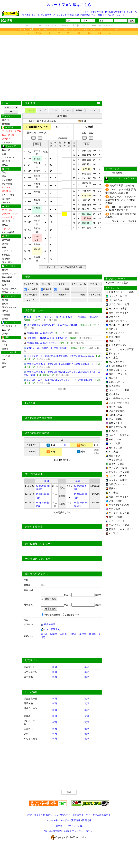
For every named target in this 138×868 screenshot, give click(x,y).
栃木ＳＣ (113, 329)
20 (59, 33)
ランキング (61, 15)
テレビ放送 (7, 180)
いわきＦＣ (114, 317)
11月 (101, 29)
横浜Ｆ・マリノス (118, 374)
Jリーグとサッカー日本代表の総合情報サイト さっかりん (110, 12)
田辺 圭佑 (87, 174)
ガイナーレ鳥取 (117, 464)
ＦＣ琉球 (113, 533)
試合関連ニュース (35, 310)
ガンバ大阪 (114, 443)
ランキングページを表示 (124, 221)
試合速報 (26, 15)
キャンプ (6, 202)
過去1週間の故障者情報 (38, 418)
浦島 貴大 (87, 160)
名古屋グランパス (118, 427)
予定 (117, 29)
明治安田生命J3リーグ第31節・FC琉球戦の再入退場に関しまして (61, 364)
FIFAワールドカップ (102, 25)
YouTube (62, 295)
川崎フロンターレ (118, 370)
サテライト (51, 25)
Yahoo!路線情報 (52, 615)
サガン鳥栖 (114, 509)
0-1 (66, 445)
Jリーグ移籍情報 (114, 173)
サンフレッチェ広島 (119, 472)
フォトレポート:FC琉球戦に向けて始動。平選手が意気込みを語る (61, 356)
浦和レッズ (114, 341)
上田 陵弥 (87, 218)
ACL (85, 25)
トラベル (107, 15)
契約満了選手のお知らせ (122, 185)
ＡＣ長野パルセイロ (119, 398)
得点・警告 (7, 262)
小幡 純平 (87, 191)
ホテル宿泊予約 (52, 629)
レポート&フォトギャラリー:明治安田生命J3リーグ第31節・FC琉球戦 (63, 317)
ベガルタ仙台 (116, 300)
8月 (79, 29)
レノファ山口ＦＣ (118, 476)
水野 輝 (87, 169)
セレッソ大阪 (116, 448)
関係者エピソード (10, 292)
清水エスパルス (117, 415)
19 (49, 33)
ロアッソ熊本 (116, 517)
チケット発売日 (34, 527)
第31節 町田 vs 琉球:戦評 (40, 333)
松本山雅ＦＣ (116, 394)
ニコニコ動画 (79, 295)
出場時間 (6, 259)
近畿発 (73, 634)
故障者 (71, 15)
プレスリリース (48, 15)
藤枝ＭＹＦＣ (116, 423)
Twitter (46, 295)
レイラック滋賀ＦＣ (119, 435)
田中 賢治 (87, 228)
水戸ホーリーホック (119, 325)
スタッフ (6, 285)
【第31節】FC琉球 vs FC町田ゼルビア (47, 338)
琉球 (78, 481)
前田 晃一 (87, 164)
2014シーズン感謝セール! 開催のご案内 (47, 348)
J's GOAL (30, 403)
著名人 (5, 165)
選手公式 (6, 161)
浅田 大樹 (87, 151)
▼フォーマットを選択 (117, 283)
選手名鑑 (6, 240)
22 (79, 33)
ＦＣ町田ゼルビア (118, 366)
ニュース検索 (62, 290)
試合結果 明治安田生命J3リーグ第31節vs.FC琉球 (52, 325)
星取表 (5, 319)
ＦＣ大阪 (113, 452)
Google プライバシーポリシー (79, 831)
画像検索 (46, 290)
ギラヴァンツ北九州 (119, 505)
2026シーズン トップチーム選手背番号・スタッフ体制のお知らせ (121, 200)
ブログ (5, 334)
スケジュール (118, 15)
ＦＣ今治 (113, 493)
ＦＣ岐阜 (113, 431)
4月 (52, 29)
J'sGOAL (93, 111)
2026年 (22, 29)
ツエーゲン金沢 (117, 411)
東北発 (44, 634)
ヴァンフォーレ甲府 (119, 390)
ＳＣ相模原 (114, 386)
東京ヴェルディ (117, 362)
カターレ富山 (116, 407)
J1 (27, 25)
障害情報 (87, 820)
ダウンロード (8, 356)
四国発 (93, 634)
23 (89, 33)
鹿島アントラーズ (118, 321)
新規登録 (6, 124)
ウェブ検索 (31, 290)
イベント (6, 345)
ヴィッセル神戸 (117, 460)
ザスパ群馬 (114, 337)
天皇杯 (76, 25)
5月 (59, 29)
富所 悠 (87, 200)
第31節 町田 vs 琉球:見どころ (42, 343)
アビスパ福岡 (116, 501)
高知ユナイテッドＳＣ (120, 497)
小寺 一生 (87, 195)
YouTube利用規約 (53, 831)
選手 (4, 367)
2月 (39, 29)
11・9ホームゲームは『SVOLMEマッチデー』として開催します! (60, 380)
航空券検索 (50, 624)
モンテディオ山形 (118, 309)
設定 (30, 815)
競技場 (5, 270)
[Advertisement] (69, 68)
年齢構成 (6, 281)
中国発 (83, 634)
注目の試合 (85, 15)
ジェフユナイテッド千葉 (121, 349)
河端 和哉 (87, 155)
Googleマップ (72, 615)
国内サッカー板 (79, 284)
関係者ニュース (9, 289)
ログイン (6, 120)
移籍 (77, 15)
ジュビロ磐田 (116, 419)
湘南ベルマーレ (117, 382)
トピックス (7, 142)
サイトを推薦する (43, 815)
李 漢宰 (37, 171)
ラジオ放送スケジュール (39, 559)
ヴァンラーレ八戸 (118, 296)
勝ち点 (5, 304)
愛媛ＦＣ (113, 488)
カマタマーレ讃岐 (118, 480)
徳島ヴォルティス (118, 484)
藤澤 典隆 (87, 205)
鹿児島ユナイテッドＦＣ (121, 529)
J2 (33, 25)
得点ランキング (9, 274)
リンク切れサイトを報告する (69, 815)
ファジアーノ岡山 (118, 468)
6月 (66, 29)
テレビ (94, 15)
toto (100, 15)
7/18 (38, 33)
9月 (86, 29)
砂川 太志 (87, 214)
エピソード (7, 251)
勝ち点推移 (7, 277)
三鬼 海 (37, 216)
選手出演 (6, 199)
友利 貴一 (87, 223)
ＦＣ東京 (113, 358)
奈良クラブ (114, 456)
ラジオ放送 (7, 184)
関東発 (54, 634)
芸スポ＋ (95, 284)
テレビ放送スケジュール (39, 543)
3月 (45, 29)
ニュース (36, 15)
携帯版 (59, 825)
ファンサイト (8, 157)
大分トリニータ (117, 521)
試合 (4, 154)
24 (100, 33)
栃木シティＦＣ (117, 333)
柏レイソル (114, 353)
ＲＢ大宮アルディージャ (121, 345)
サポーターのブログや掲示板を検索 (64, 267)
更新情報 (76, 820)
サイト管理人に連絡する (98, 815)
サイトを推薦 (8, 232)
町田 (84, 121)
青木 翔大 (87, 209)
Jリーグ (31, 300)
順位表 (5, 300)
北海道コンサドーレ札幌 (121, 292)
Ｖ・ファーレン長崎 (119, 513)
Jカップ (64, 25)
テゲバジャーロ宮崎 (119, 525)
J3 (40, 25)
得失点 (5, 311)
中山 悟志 (87, 178)
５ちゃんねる (31, 295)
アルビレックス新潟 (119, 403)
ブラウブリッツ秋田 (119, 304)
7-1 (66, 451)
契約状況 (6, 255)
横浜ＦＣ (113, 378)
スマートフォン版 (73, 825)
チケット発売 (8, 195)
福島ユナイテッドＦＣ (120, 313)
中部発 (63, 634)
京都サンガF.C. (117, 439)
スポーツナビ (95, 295)
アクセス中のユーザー (58, 820)
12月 (108, 29)
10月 (93, 29)
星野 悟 (37, 245)
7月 (72, 29)
